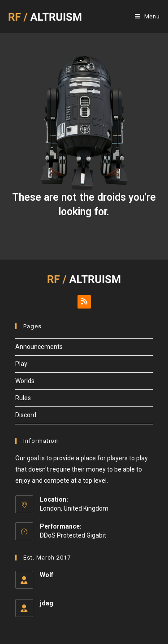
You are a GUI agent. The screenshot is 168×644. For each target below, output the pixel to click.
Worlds (25, 381)
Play (21, 364)
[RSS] (84, 302)
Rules (23, 398)
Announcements (39, 347)
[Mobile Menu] (147, 16)
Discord (26, 415)
